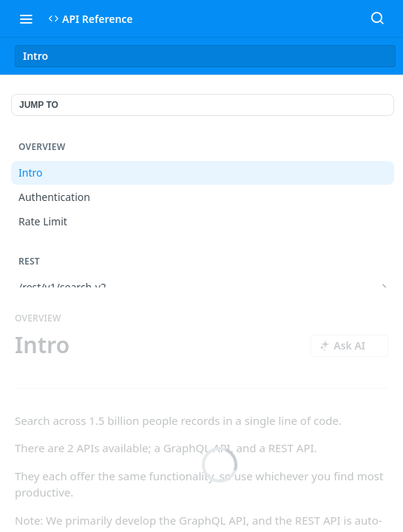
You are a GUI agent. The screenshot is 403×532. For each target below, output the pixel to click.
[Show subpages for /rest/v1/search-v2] (385, 287)
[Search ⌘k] (377, 18)
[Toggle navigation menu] (26, 18)
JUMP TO (39, 105)
